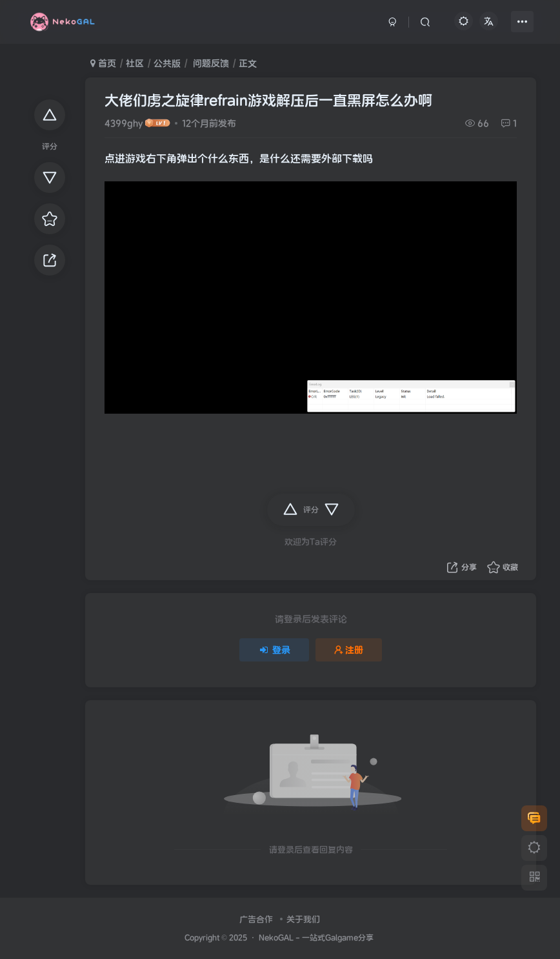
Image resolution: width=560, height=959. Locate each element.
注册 (349, 650)
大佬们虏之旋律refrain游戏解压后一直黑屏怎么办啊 (268, 100)
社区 (135, 63)
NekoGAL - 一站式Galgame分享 (316, 937)
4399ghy (124, 123)
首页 (103, 63)
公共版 (167, 63)
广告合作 (256, 919)
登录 (274, 650)
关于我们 (303, 919)
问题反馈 (210, 63)
